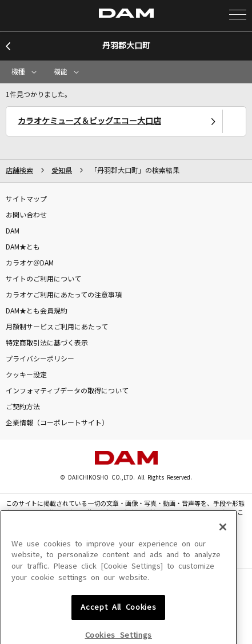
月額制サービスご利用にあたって (57, 327)
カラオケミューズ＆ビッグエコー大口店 (89, 121)
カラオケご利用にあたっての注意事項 (64, 295)
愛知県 (62, 171)
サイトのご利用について (43, 279)
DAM (13, 231)
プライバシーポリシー (40, 359)
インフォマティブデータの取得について (67, 391)
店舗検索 (19, 171)
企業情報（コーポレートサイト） (57, 423)
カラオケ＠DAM (30, 263)
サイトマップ (26, 199)
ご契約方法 (23, 407)
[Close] (223, 574)
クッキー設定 (26, 375)
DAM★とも (23, 247)
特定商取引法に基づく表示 (47, 343)
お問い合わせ (26, 215)
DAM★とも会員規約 (37, 311)
